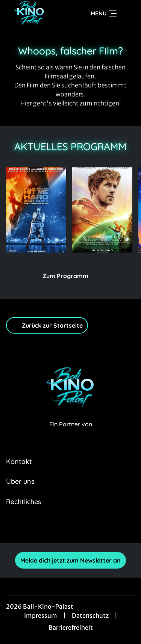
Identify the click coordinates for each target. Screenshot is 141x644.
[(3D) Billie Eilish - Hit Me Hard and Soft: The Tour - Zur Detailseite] (36, 210)
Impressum (41, 615)
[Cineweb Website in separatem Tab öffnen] (71, 432)
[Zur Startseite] (33, 14)
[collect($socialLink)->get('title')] (46, 527)
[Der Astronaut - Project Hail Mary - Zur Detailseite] (102, 210)
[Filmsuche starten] (127, 14)
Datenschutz (90, 615)
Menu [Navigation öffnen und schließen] (104, 14)
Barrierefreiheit (71, 627)
